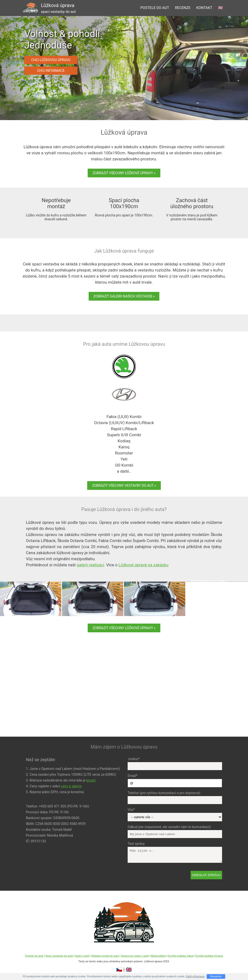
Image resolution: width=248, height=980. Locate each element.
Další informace (195, 976)
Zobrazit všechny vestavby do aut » (124, 486)
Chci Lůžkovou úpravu (51, 60)
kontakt (204, 8)
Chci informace (51, 71)
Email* (133, 776)
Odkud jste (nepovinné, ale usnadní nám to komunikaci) (169, 827)
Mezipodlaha (158, 956)
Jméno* (134, 759)
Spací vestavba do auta (59, 956)
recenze (183, 8)
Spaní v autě (82, 956)
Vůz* (131, 810)
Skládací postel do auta (105, 956)
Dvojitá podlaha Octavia (209, 956)
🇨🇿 (119, 970)
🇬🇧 (221, 8)
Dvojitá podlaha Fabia (180, 956)
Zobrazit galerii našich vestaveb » (124, 296)
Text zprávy (136, 844)
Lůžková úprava (58, 8)
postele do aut (155, 8)
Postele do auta (34, 956)
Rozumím (216, 976)
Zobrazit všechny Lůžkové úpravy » (124, 173)
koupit (91, 780)
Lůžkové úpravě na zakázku (144, 565)
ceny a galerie (71, 786)
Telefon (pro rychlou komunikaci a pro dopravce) (164, 793)
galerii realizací (90, 565)
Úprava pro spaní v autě (135, 956)
